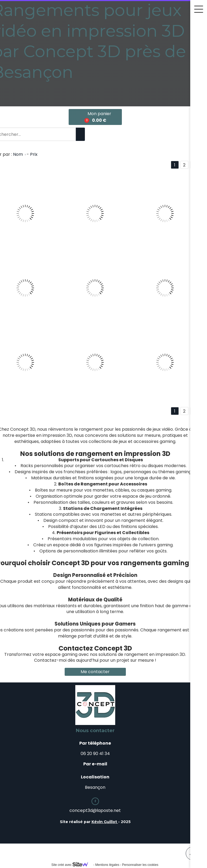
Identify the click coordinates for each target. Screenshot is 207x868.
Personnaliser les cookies (140, 865)
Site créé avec (72, 865)
